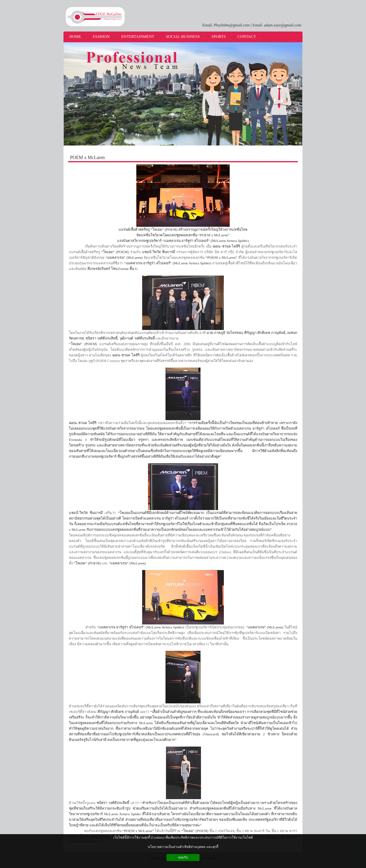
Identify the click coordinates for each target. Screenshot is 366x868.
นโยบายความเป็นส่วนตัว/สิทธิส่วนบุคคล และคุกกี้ (183, 847)
